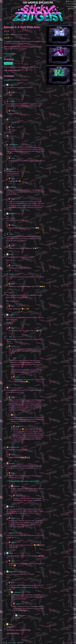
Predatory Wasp (13, 187)
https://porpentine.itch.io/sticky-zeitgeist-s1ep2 (24, 481)
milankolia (11, 274)
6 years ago (15, 337)
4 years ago (18, 214)
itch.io (6, 643)
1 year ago (17, 120)
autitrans (11, 85)
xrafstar (13, 92)
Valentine (11, 169)
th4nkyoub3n (12, 463)
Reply (8, 90)
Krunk (10, 293)
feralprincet (12, 315)
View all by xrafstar (12, 643)
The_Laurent (12, 506)
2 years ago (19, 136)
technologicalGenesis (14, 145)
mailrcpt (11, 254)
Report (18, 643)
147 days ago (19, 101)
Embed (22, 643)
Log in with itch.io (9, 80)
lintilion (11, 624)
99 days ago (16, 85)
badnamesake (12, 533)
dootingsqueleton (13, 572)
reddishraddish (12, 214)
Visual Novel (68, 643)
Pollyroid (11, 553)
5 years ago (15, 293)
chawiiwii (11, 234)
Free (72, 643)
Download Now (8, 63)
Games (64, 643)
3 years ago (19, 187)
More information (10, 54)
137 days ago (18, 111)
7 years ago (18, 533)
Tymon (11, 337)
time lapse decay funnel (14, 447)
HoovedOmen (12, 101)
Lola (10, 388)
